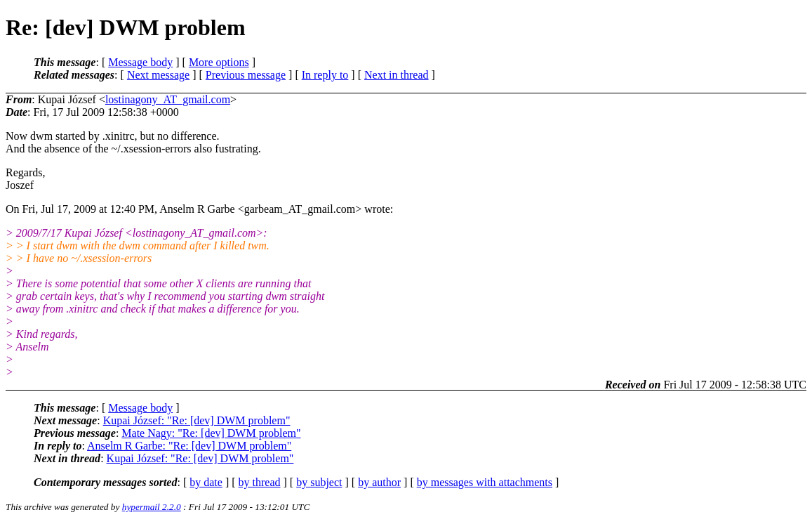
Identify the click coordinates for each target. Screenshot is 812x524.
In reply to (325, 75)
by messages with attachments (485, 482)
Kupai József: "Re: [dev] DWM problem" (197, 420)
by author (379, 482)
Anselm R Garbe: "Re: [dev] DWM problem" (189, 446)
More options (219, 62)
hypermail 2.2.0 (152, 507)
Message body (140, 62)
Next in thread (397, 75)
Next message (158, 75)
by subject (319, 482)
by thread (260, 482)
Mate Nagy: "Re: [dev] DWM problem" (211, 433)
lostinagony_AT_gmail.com (168, 99)
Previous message (246, 75)
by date (206, 482)
